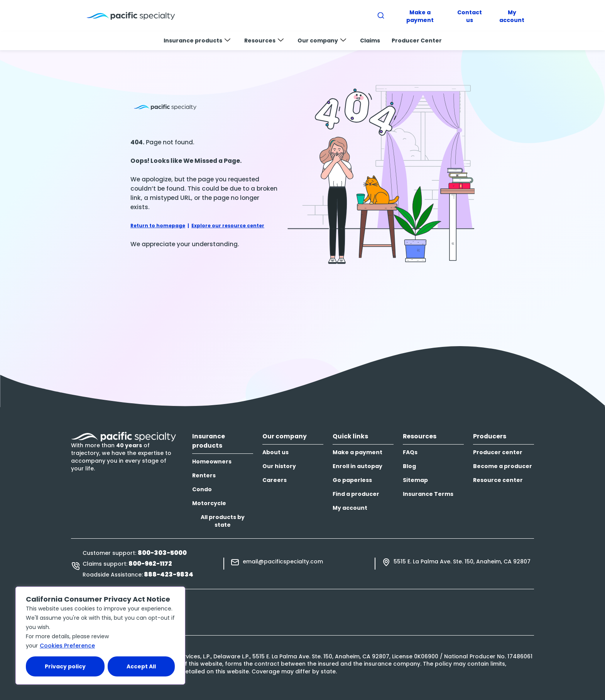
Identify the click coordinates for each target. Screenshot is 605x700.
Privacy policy (65, 666)
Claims (370, 41)
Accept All (141, 666)
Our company (322, 41)
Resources (264, 41)
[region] (100, 636)
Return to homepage (158, 226)
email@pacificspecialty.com (283, 561)
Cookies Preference (67, 646)
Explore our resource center (228, 226)
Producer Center (417, 41)
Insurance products (197, 41)
